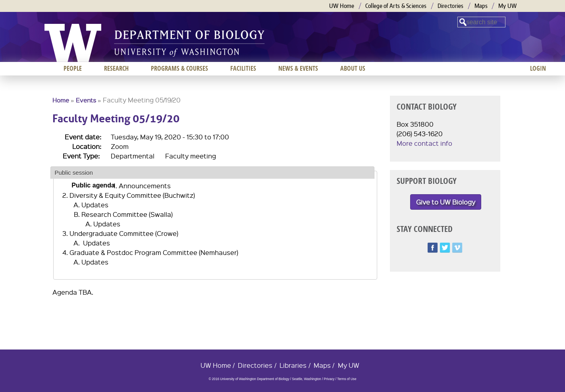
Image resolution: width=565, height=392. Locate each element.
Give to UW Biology (446, 202)
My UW (508, 6)
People (73, 68)
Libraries (293, 365)
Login (538, 68)
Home (61, 100)
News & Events (298, 68)
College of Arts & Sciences (396, 6)
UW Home (342, 6)
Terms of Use (347, 379)
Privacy (329, 379)
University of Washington (73, 43)
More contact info (424, 143)
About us (353, 68)
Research (116, 68)
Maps (481, 6)
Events (86, 100)
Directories (451, 6)
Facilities (243, 68)
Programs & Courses (179, 68)
